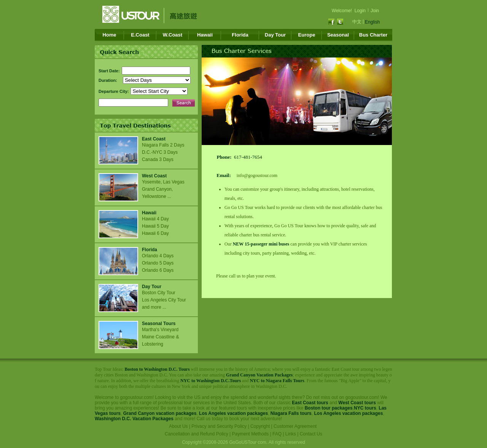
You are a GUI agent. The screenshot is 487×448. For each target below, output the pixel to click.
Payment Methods (251, 434)
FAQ (277, 434)
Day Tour (275, 35)
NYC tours (365, 408)
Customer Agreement (295, 426)
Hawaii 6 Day (155, 233)
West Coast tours (357, 403)
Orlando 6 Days (158, 270)
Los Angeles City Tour (164, 300)
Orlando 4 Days (158, 256)
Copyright (260, 426)
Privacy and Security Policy (219, 426)
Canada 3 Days (158, 159)
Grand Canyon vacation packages (160, 413)
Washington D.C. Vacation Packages (134, 419)
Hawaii (205, 35)
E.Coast (140, 35)
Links (291, 434)
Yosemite (151, 182)
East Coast (154, 139)
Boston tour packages (329, 408)
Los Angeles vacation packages (233, 413)
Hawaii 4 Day (155, 219)
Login (360, 11)
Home (109, 35)
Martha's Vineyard (161, 330)
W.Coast (173, 35)
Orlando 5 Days (158, 263)
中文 (357, 22)
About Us (178, 426)
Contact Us (311, 434)
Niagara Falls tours (291, 413)
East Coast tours (310, 403)
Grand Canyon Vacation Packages (259, 375)
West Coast (154, 176)
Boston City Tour (159, 293)
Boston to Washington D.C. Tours (157, 369)
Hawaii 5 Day (155, 226)
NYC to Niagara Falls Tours (277, 381)
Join (375, 11)
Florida (240, 35)
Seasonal (338, 35)
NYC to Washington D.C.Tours (211, 381)
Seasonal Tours (159, 324)
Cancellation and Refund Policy (197, 434)
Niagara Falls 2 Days (163, 145)
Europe (307, 35)
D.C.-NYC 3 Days (160, 152)
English (372, 22)
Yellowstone (154, 196)
